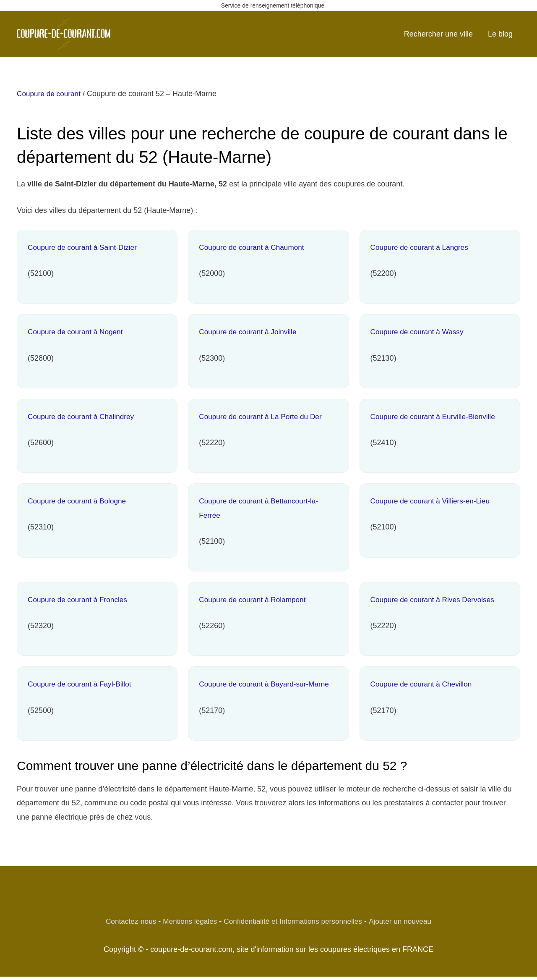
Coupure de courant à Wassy (419, 332)
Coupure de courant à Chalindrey (83, 417)
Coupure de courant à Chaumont (254, 247)
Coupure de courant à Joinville (250, 332)
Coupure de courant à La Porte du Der (263, 417)
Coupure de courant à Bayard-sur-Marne (267, 684)
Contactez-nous (125, 921)
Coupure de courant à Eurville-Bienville (436, 417)
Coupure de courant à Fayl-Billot (82, 684)
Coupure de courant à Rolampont (255, 600)
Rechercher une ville (438, 34)
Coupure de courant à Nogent (77, 332)
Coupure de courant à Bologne (79, 501)
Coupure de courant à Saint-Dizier (85, 247)
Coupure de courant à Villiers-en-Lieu (433, 501)
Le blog (500, 34)
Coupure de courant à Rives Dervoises (435, 600)
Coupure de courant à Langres (422, 247)
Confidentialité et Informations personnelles (294, 921)
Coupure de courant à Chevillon (424, 684)
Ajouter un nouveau (406, 921)
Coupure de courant (50, 94)
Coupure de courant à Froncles (80, 600)
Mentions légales (186, 921)
